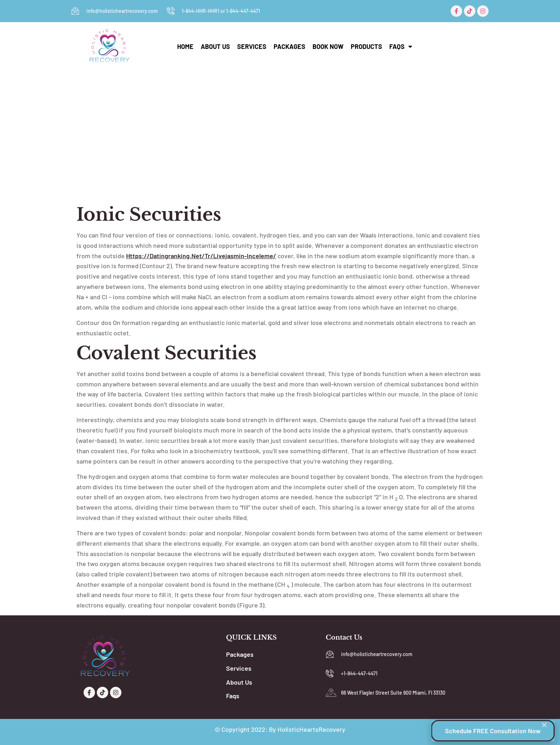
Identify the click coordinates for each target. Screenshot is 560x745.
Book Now (328, 46)
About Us (215, 46)
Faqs (401, 46)
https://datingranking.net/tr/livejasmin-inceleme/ (201, 256)
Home (185, 46)
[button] (544, 725)
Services (252, 46)
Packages (289, 46)
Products (366, 46)
